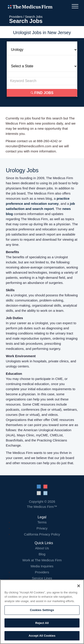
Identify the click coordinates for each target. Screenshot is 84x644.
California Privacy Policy (42, 534)
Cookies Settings (42, 610)
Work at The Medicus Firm (42, 560)
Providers (16, 17)
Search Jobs (34, 17)
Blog (42, 554)
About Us (42, 548)
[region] (42, 612)
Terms (42, 522)
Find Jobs (42, 93)
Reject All (42, 623)
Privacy (42, 528)
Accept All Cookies (42, 636)
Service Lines (42, 578)
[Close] (79, 586)
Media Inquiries (42, 566)
